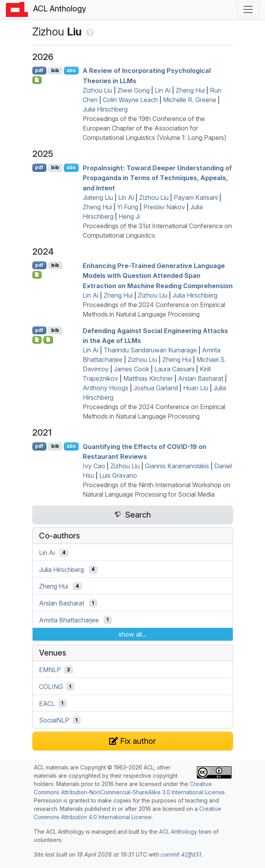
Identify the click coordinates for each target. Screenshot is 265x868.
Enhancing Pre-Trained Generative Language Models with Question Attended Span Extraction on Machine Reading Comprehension (158, 275)
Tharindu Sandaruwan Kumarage (150, 350)
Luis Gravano (118, 475)
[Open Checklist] (37, 80)
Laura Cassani (174, 369)
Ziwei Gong (133, 90)
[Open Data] (48, 340)
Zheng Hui (190, 90)
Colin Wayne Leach (130, 100)
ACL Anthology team (185, 832)
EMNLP (50, 670)
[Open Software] (37, 275)
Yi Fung (128, 207)
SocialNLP (54, 720)
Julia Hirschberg (105, 109)
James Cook (132, 369)
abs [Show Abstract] (71, 70)
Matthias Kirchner (148, 378)
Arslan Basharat (201, 378)
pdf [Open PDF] (39, 70)
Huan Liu (196, 388)
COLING (51, 687)
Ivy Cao (94, 466)
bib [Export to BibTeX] (55, 70)
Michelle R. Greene (190, 100)
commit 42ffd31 (181, 854)
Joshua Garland (156, 388)
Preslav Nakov (164, 207)
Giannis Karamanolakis (177, 466)
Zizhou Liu (97, 90)
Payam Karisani (196, 197)
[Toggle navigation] (248, 9)
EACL (47, 703)
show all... (132, 634)
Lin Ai (163, 90)
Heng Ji (129, 216)
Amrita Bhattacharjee (69, 620)
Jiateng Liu (98, 197)
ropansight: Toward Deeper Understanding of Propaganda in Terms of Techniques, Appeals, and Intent (157, 178)
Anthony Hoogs (106, 388)
